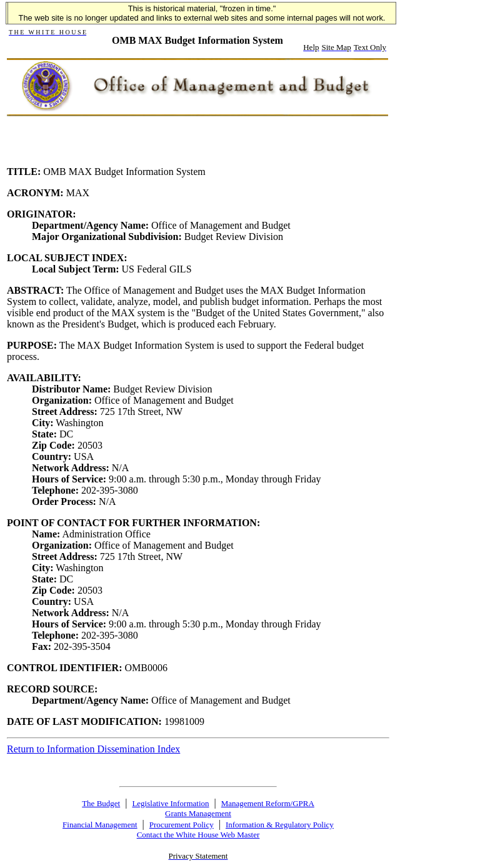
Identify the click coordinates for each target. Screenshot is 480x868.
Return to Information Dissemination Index (93, 749)
